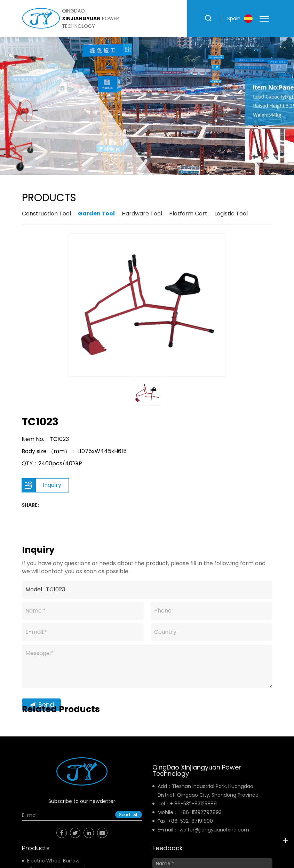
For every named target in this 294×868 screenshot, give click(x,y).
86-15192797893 (202, 812)
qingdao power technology (90, 18)
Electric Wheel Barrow (53, 861)
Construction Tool (46, 214)
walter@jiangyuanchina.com (214, 830)
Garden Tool (96, 214)
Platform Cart (188, 214)
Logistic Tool (231, 214)
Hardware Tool (142, 214)
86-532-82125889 (196, 804)
